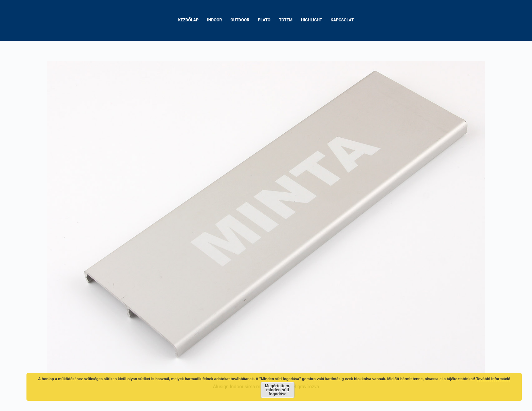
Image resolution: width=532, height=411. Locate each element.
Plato (264, 20)
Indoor (214, 20)
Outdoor (240, 20)
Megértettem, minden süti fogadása (278, 390)
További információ (493, 379)
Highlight (312, 20)
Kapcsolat (342, 20)
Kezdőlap (188, 20)
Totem (286, 20)
